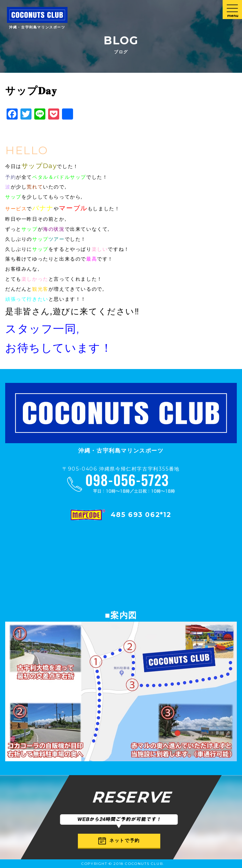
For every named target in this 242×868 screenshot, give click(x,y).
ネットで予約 (119, 841)
